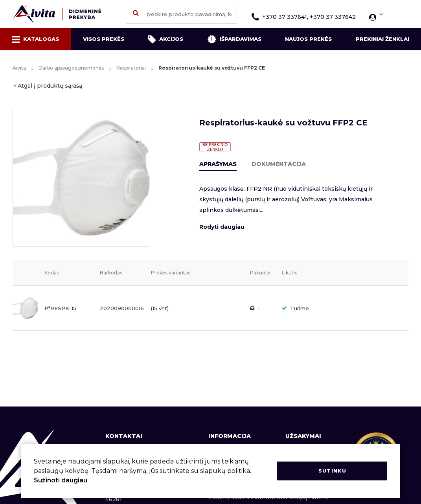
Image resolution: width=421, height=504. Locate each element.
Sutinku (332, 471)
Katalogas (35, 39)
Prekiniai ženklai (382, 39)
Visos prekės (104, 39)
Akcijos (165, 39)
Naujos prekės (308, 39)
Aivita (19, 68)
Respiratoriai (131, 68)
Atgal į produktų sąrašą (50, 86)
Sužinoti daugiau (61, 480)
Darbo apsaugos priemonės (71, 68)
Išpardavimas (234, 39)
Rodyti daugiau (222, 227)
